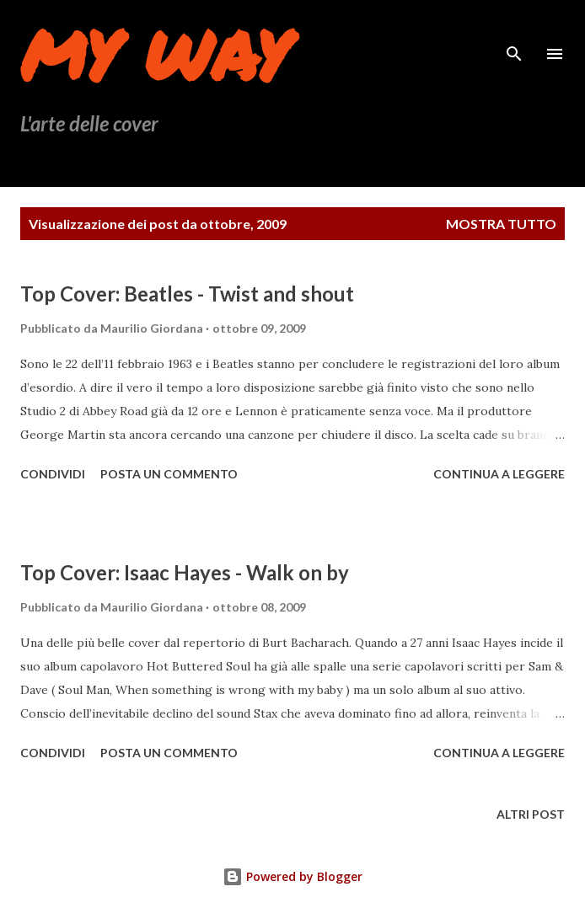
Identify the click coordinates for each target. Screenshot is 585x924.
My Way (155, 54)
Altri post (531, 814)
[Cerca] (514, 30)
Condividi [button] (53, 474)
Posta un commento (169, 474)
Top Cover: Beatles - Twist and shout (187, 294)
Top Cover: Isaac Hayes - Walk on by (185, 572)
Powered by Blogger (292, 876)
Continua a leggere (499, 474)
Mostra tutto (501, 224)
